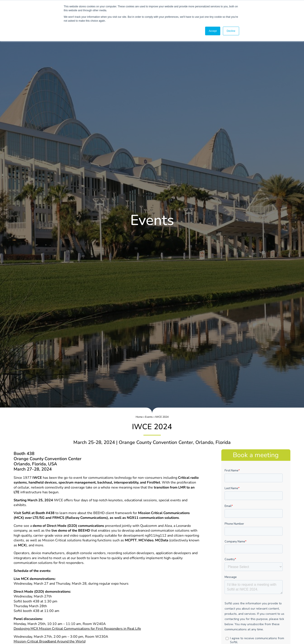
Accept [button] (213, 31)
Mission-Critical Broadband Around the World (50, 641)
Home (139, 417)
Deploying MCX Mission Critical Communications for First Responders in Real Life (77, 629)
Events (149, 417)
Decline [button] (231, 31)
